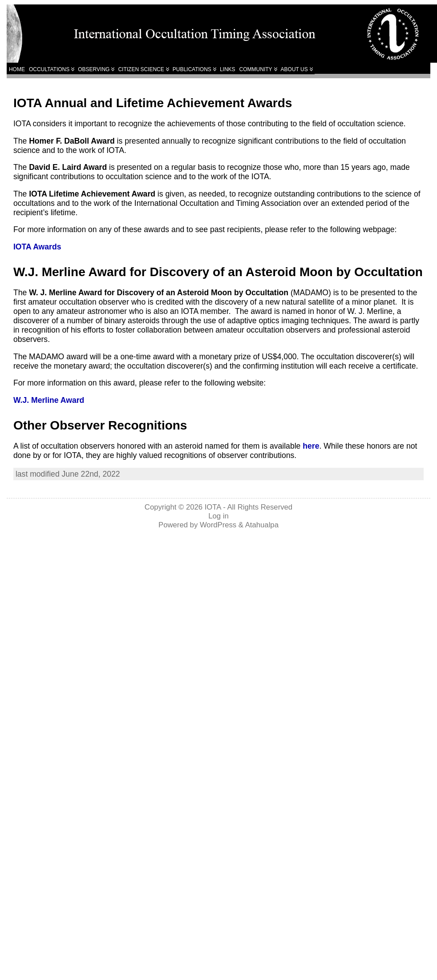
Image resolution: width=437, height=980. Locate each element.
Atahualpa (262, 525)
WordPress (218, 525)
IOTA (213, 507)
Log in (218, 516)
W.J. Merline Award (49, 400)
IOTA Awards (37, 247)
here (311, 446)
